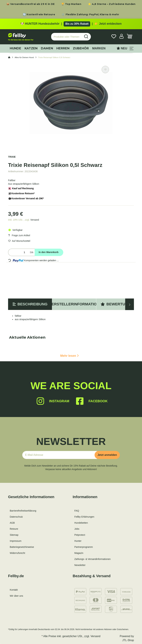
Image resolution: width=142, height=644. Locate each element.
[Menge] (18, 252)
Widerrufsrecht (17, 553)
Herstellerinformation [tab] (74, 304)
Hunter (78, 541)
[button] (121, 37)
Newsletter (80, 565)
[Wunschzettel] (114, 37)
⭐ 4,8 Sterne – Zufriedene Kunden (112, 4)
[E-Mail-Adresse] (60, 455)
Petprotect (80, 535)
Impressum (16, 541)
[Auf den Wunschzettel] (105, 70)
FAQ (77, 511)
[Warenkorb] (130, 37)
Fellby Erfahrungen (84, 517)
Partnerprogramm (84, 547)
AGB (12, 523)
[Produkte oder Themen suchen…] (66, 37)
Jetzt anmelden (107, 455)
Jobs (77, 529)
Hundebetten (81, 523)
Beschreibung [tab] (30, 304)
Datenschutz (16, 517)
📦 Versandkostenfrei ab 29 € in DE (30, 4)
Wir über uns (16, 596)
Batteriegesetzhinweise (22, 547)
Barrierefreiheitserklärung (23, 511)
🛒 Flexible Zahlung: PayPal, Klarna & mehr (90, 14)
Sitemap (14, 535)
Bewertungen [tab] (118, 304)
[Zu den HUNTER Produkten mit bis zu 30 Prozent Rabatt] (71, 24)
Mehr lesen (69, 356)
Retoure (14, 529)
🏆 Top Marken (71, 4)
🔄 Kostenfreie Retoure (39, 14)
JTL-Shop (128, 640)
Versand (35, 220)
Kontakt (14, 590)
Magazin (79, 553)
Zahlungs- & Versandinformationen (93, 559)
